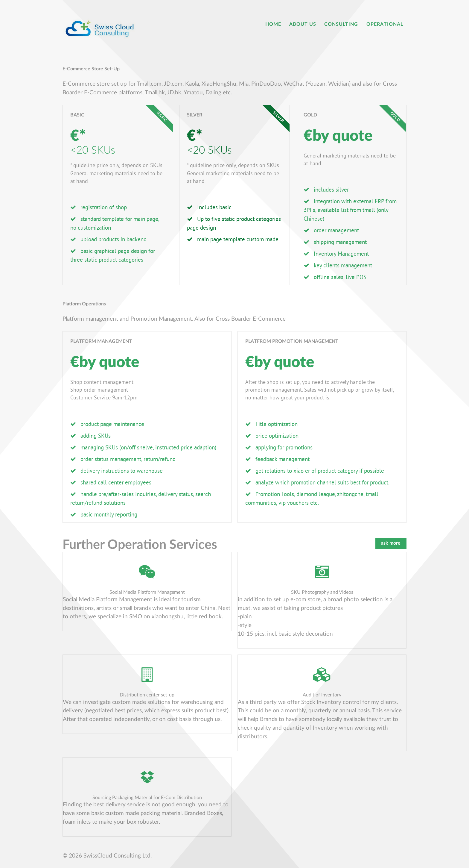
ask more (391, 543)
